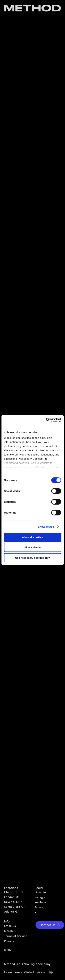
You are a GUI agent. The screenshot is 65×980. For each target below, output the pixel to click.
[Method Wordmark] (32, 8)
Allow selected (32, 547)
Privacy (9, 941)
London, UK (12, 897)
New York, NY (13, 902)
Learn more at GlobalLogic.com (28, 972)
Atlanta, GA (12, 912)
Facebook (41, 907)
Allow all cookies (32, 537)
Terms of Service (16, 936)
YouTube (40, 902)
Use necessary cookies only (32, 558)
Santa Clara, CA (15, 907)
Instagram (42, 897)
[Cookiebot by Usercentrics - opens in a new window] (46, 420)
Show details (46, 527)
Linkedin (40, 892)
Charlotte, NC (13, 892)
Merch (8, 931)
